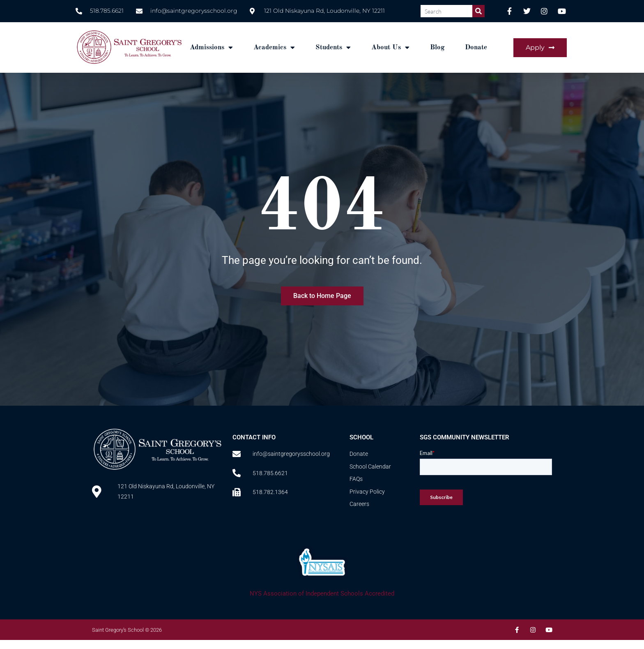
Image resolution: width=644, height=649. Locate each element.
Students (333, 47)
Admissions (211, 47)
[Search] (478, 11)
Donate (476, 47)
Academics (274, 47)
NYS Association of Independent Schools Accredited (322, 594)
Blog (437, 47)
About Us (390, 47)
